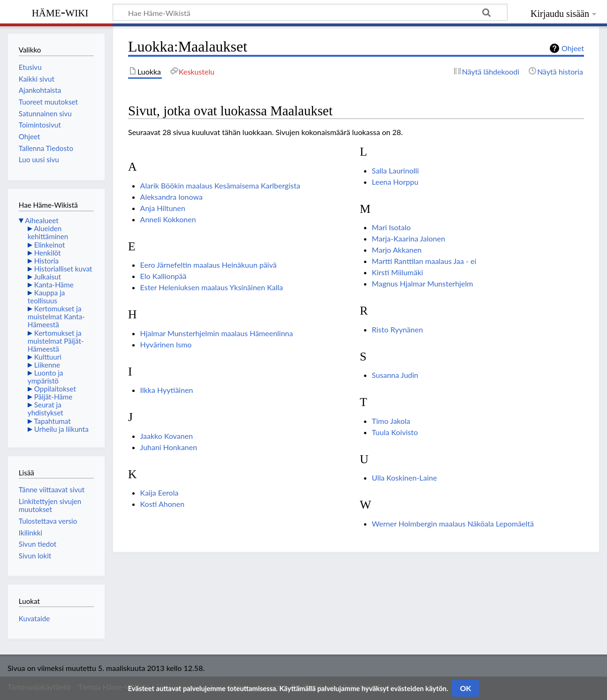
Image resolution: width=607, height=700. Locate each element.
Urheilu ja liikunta (61, 429)
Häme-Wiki (60, 12)
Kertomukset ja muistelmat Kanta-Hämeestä (56, 316)
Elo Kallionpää (163, 276)
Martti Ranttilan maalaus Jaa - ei (424, 261)
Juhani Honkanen (169, 447)
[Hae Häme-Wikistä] (310, 12)
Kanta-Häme (54, 285)
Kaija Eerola (159, 493)
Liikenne (47, 365)
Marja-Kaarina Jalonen (409, 238)
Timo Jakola (391, 421)
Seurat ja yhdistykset (46, 409)
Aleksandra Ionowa (171, 197)
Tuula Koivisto (395, 432)
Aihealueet (42, 220)
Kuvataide (34, 618)
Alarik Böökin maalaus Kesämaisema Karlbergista (220, 185)
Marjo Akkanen (397, 250)
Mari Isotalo (391, 227)
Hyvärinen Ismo (166, 344)
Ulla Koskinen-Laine (405, 478)
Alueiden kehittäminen (48, 232)
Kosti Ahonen (163, 504)
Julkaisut (47, 277)
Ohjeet (573, 48)
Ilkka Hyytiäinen (167, 390)
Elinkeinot (50, 245)
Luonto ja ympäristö (46, 377)
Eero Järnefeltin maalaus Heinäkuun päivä (209, 265)
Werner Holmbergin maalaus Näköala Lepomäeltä (453, 523)
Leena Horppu (395, 182)
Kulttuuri (48, 357)
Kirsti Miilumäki (398, 272)
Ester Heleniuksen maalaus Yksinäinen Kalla (212, 287)
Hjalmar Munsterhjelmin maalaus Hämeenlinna (217, 333)
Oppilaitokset (55, 389)
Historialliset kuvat (63, 269)
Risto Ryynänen (398, 329)
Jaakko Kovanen (167, 436)
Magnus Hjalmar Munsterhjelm (423, 283)
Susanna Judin (395, 375)
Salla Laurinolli (395, 170)
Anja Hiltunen (163, 208)
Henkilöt (48, 253)
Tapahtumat (52, 421)
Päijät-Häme (53, 397)
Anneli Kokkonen (168, 219)
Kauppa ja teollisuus (46, 297)
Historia (46, 261)
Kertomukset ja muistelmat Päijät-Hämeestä (56, 341)
